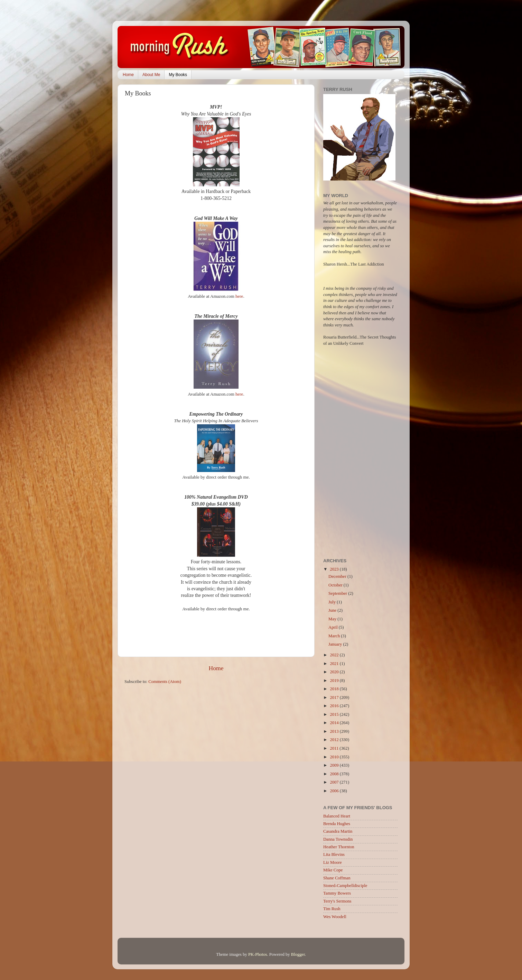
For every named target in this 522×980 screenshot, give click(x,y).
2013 (335, 731)
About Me (151, 75)
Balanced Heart (337, 816)
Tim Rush (332, 909)
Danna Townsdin (338, 839)
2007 (335, 782)
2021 (335, 664)
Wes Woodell (335, 917)
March (335, 636)
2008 (335, 774)
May (333, 619)
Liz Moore (333, 862)
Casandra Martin (338, 831)
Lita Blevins (334, 854)
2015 (335, 714)
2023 (335, 569)
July (333, 602)
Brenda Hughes (337, 824)
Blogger (298, 954)
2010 (335, 757)
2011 (335, 748)
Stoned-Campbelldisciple (345, 886)
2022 (335, 655)
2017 (335, 697)
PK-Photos (258, 954)
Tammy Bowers (337, 893)
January (336, 644)
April (334, 627)
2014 (335, 723)
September (338, 593)
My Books (178, 75)
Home (128, 75)
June (333, 610)
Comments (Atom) (165, 682)
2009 (335, 765)
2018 (335, 689)
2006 (335, 791)
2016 (335, 706)
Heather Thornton (339, 847)
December (338, 576)
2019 (335, 681)
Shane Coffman (337, 878)
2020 (335, 672)
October (336, 585)
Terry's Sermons (337, 901)
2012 (335, 740)
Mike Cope (333, 870)
